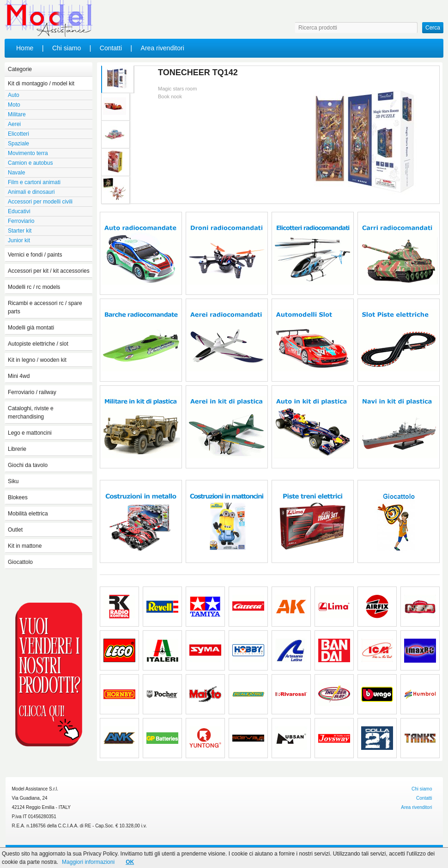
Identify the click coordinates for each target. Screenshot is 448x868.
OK (130, 862)
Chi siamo (67, 48)
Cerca (433, 28)
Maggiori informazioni (88, 862)
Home (25, 48)
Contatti (111, 48)
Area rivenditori (163, 48)
